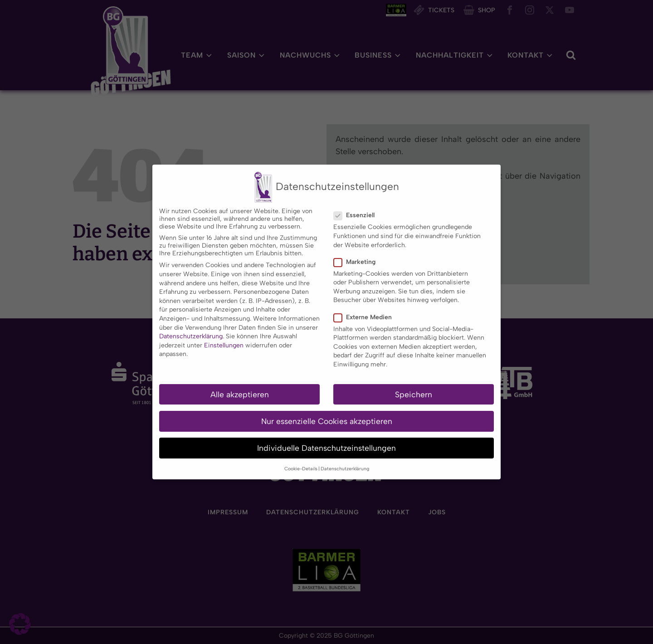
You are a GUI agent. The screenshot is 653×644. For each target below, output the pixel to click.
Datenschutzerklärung (191, 325)
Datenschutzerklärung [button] (345, 458)
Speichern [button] (414, 383)
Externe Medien (365, 306)
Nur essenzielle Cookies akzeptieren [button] (327, 410)
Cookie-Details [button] (301, 458)
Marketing (357, 251)
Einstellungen (224, 334)
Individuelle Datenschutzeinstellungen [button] (326, 437)
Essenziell (357, 205)
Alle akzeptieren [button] (240, 383)
